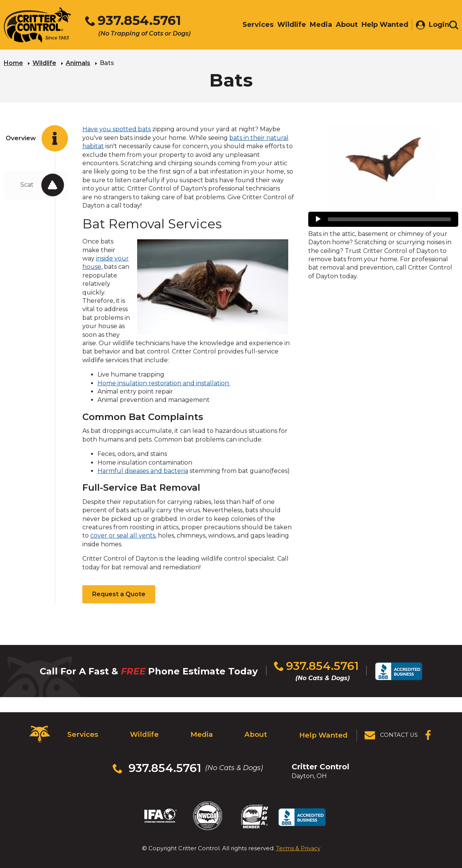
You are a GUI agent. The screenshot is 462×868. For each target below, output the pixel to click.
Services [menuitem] (254, 25)
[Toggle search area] (454, 26)
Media (201, 732)
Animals (78, 63)
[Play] (318, 219)
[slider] (389, 219)
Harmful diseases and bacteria (143, 470)
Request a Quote (119, 594)
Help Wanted (324, 732)
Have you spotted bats (117, 129)
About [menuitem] (343, 25)
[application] (383, 219)
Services (82, 732)
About (256, 732)
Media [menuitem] (317, 25)
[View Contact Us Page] (392, 732)
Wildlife (44, 63)
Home (13, 63)
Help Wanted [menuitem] (381, 25)
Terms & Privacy (298, 837)
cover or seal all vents (123, 535)
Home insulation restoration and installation (164, 382)
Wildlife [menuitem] (288, 25)
